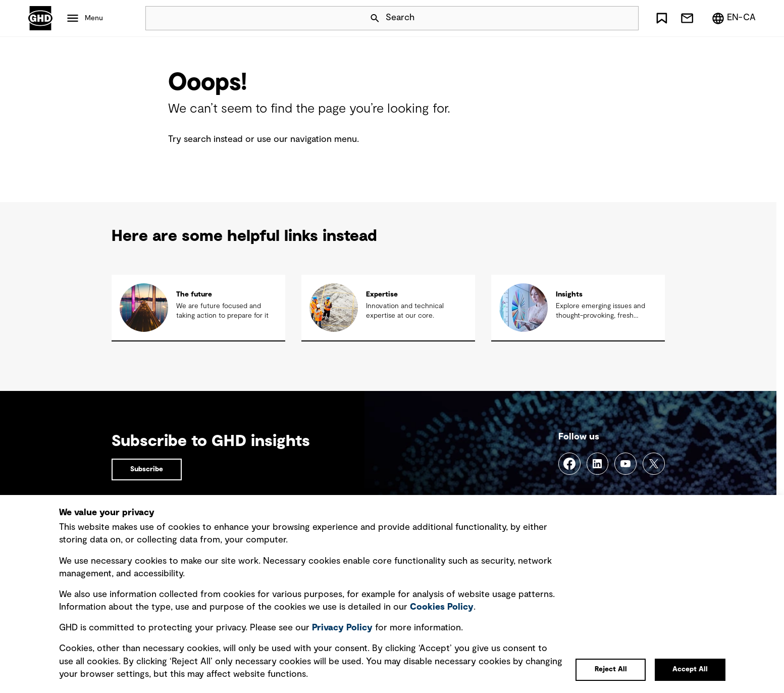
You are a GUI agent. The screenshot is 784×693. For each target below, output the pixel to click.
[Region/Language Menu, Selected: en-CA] (734, 18)
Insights (569, 294)
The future (194, 294)
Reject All (611, 669)
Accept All (690, 669)
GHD (40, 18)
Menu (94, 18)
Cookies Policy (442, 607)
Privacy (342, 628)
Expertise (382, 294)
